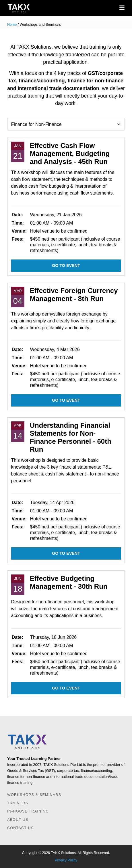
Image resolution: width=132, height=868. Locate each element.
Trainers (18, 803)
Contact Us (21, 828)
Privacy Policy (66, 860)
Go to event (66, 265)
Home (12, 25)
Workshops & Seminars (34, 795)
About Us (18, 820)
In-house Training (28, 811)
